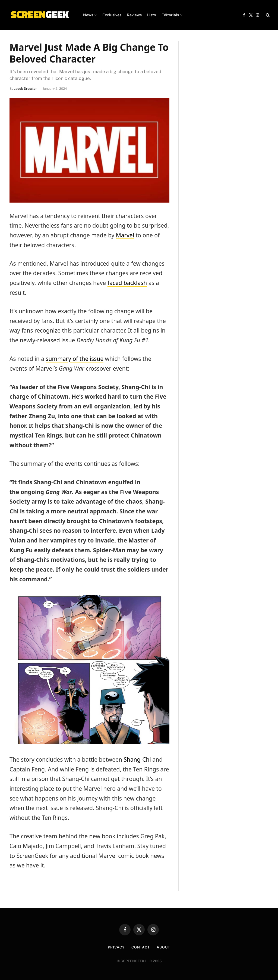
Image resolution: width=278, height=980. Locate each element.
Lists (151, 15)
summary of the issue (75, 359)
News (88, 15)
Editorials (170, 15)
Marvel (125, 235)
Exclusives (112, 15)
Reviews (134, 15)
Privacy (116, 947)
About (163, 947)
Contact (141, 947)
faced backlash (127, 283)
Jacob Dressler (26, 89)
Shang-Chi (137, 759)
